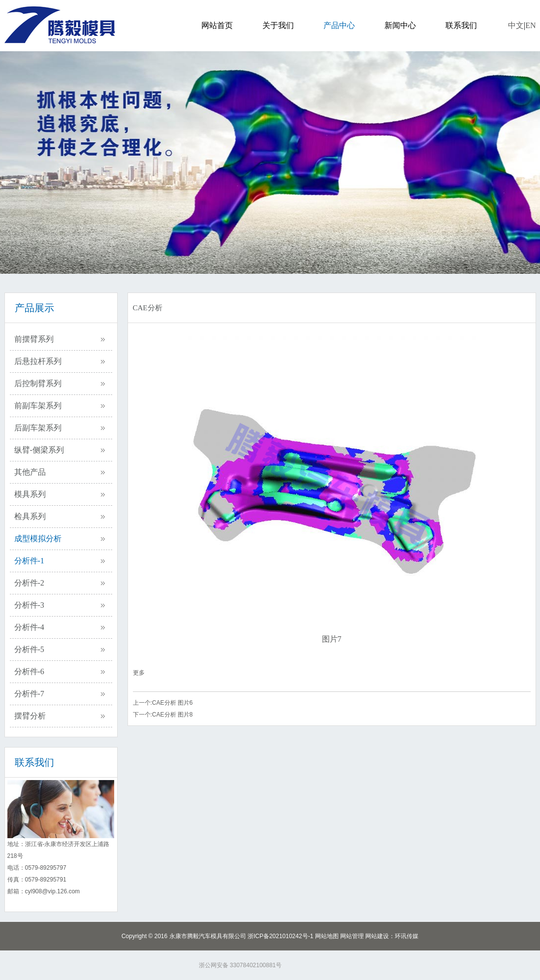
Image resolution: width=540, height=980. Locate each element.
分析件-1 (29, 561)
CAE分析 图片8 (173, 715)
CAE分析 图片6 (173, 703)
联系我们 (461, 25)
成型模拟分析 (38, 539)
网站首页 (217, 25)
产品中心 (339, 25)
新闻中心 (400, 25)
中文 (516, 25)
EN (530, 25)
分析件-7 (29, 694)
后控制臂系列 (38, 383)
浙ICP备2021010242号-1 (280, 936)
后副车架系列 (38, 428)
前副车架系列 (38, 406)
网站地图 (327, 936)
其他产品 (30, 472)
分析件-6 (29, 671)
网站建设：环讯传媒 (392, 936)
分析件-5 (29, 649)
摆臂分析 (30, 716)
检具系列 (30, 516)
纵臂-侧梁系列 (39, 450)
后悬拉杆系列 (38, 361)
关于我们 (278, 25)
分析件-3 (29, 605)
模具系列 (30, 494)
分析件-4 (29, 627)
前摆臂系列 (34, 339)
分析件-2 (29, 583)
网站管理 (352, 936)
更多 (139, 673)
